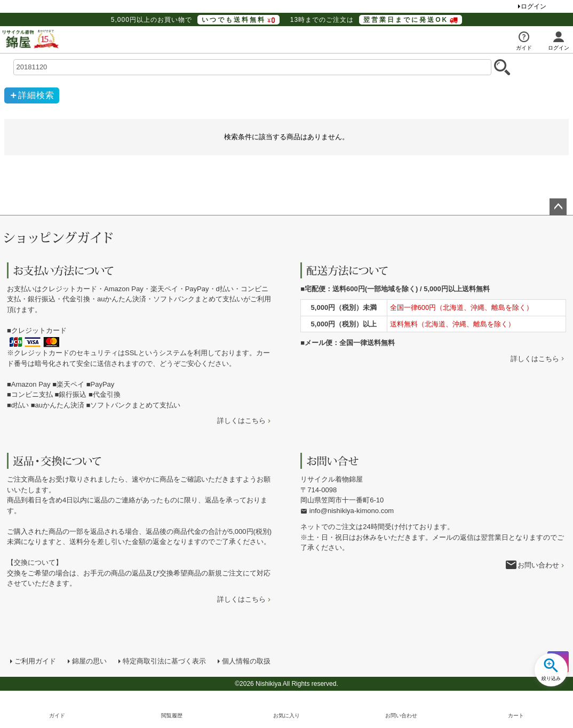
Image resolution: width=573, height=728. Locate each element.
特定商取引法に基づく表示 (164, 661)
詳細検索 (36, 95)
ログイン (534, 6)
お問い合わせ (538, 565)
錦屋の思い (89, 661)
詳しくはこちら (241, 421)
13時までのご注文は (376, 20)
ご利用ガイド (35, 661)
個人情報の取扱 (246, 661)
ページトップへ (558, 207)
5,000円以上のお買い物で (195, 20)
